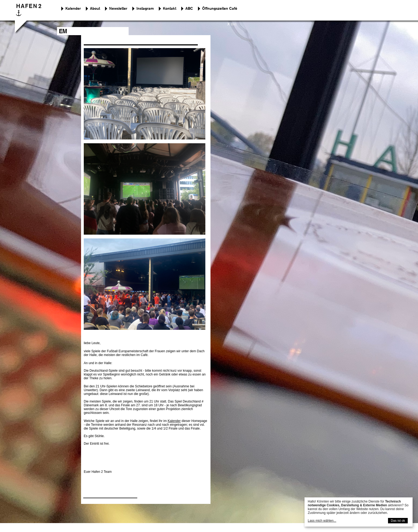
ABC (189, 9)
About (95, 9)
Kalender (73, 9)
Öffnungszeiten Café (220, 9)
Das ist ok (398, 521)
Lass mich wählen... (322, 521)
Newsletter (118, 9)
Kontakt (170, 9)
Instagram (145, 9)
